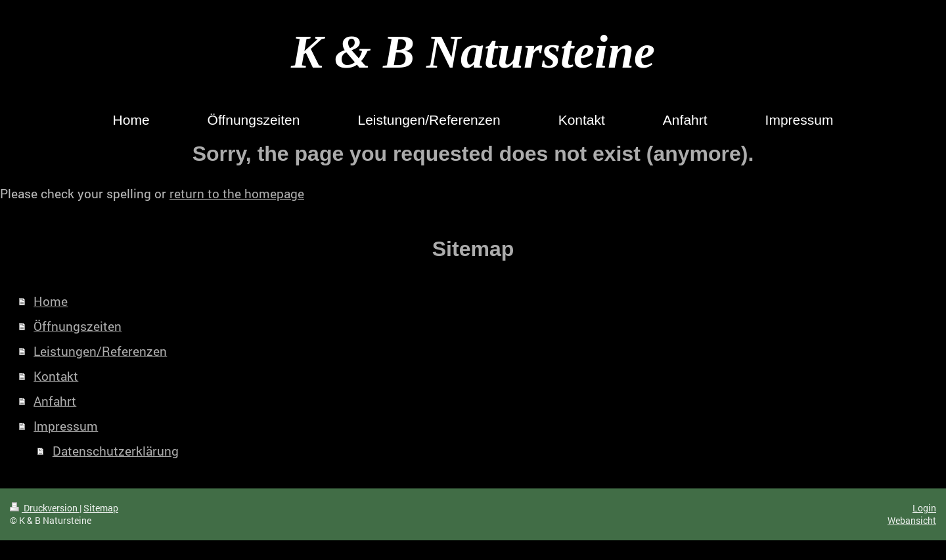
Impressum (66, 426)
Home (51, 301)
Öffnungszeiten (78, 326)
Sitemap (101, 508)
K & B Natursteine (473, 52)
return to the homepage (237, 193)
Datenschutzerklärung (116, 451)
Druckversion (45, 508)
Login (924, 508)
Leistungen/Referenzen (100, 351)
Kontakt (56, 376)
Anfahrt (55, 401)
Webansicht (912, 520)
